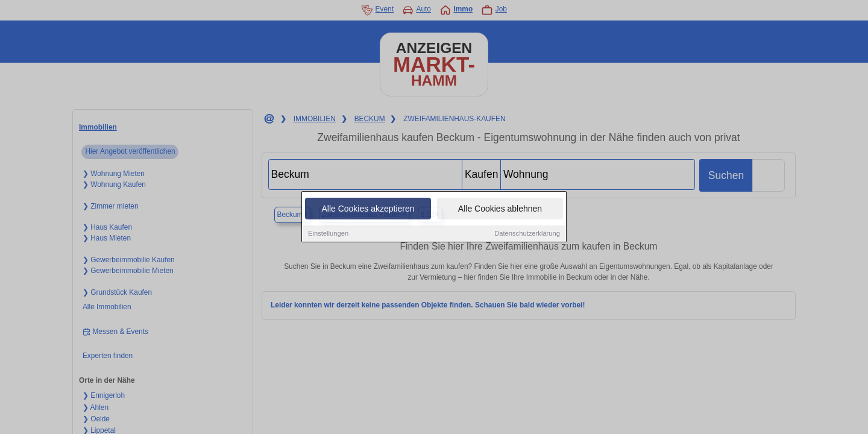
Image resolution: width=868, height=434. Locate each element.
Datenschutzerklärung (527, 234)
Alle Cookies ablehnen (500, 209)
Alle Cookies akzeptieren (368, 209)
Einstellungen (328, 234)
